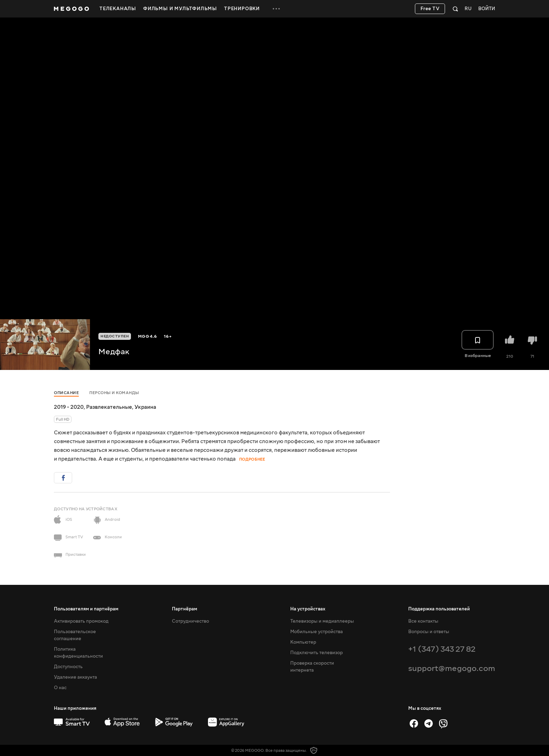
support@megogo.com (452, 668)
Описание (66, 393)
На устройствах (308, 609)
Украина (145, 407)
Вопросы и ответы (429, 632)
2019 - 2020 (69, 407)
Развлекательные (109, 407)
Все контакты (423, 621)
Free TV (430, 9)
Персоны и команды (114, 393)
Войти (487, 9)
